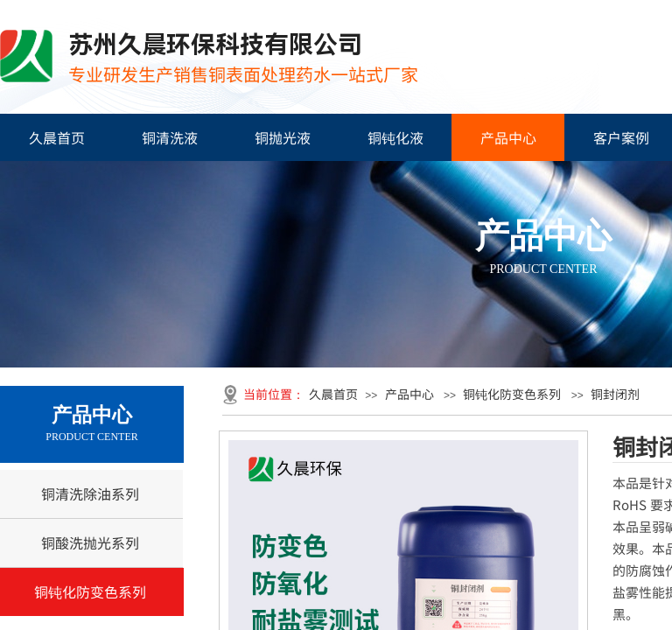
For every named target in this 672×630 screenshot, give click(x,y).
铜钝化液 (395, 137)
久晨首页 (57, 137)
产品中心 (508, 137)
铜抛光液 (283, 137)
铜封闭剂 (615, 394)
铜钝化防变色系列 (512, 394)
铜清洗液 (170, 137)
